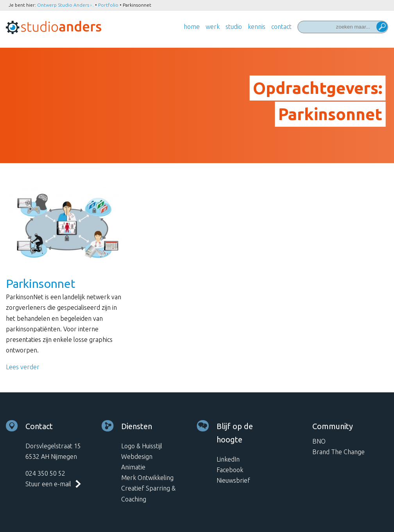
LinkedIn (228, 459)
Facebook (230, 470)
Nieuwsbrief (233, 480)
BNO (319, 441)
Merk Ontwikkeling (147, 478)
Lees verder (23, 367)
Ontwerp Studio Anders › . (65, 5)
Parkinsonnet (41, 284)
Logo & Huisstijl (142, 446)
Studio (234, 27)
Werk (213, 27)
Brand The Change (338, 452)
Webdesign (137, 457)
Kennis (257, 27)
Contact (281, 27)
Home (192, 27)
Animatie (133, 467)
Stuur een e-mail (48, 484)
